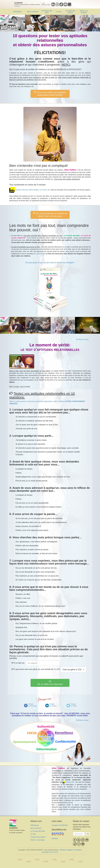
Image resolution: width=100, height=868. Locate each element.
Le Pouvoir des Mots (47, 12)
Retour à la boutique (84, 12)
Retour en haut (82, 339)
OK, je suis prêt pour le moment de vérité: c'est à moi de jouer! (50, 215)
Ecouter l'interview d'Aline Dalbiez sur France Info (33, 190)
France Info (70, 782)
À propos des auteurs (70, 12)
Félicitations (17, 12)
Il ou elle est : (18, 663)
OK (88, 834)
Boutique (55, 838)
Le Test (59, 12)
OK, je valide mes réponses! (50, 683)
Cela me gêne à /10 (73, 670)
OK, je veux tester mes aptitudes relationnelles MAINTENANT (50, 94)
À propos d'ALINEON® (60, 825)
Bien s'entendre (33, 12)
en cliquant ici (39, 254)
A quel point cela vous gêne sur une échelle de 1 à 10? (36, 669)
